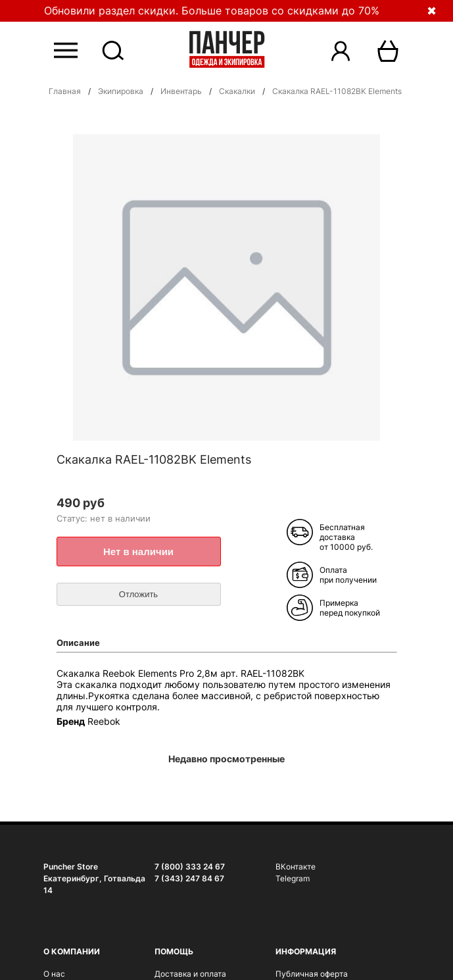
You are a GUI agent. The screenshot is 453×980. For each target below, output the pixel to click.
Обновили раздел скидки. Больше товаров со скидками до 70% (212, 11)
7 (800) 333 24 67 (190, 867)
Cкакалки (237, 91)
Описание (78, 643)
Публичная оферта (312, 974)
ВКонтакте (296, 867)
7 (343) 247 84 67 (189, 878)
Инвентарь (181, 91)
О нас (54, 974)
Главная (65, 91)
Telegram (293, 878)
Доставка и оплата (190, 974)
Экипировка (121, 91)
